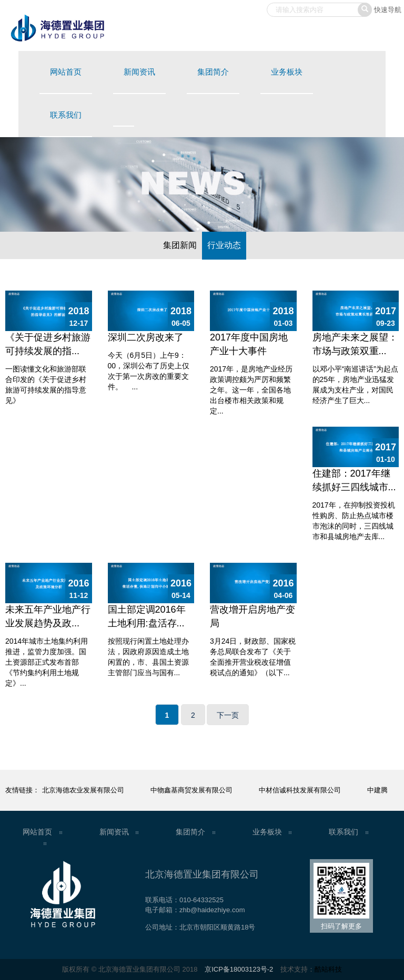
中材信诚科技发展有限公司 (300, 790)
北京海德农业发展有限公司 (83, 790)
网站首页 (66, 72)
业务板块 (287, 72)
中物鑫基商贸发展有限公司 (191, 790)
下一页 (228, 715)
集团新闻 (180, 245)
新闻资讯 (139, 72)
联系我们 (66, 115)
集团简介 (213, 72)
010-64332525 (201, 900)
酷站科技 (328, 969)
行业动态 (224, 245)
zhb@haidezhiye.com (212, 910)
